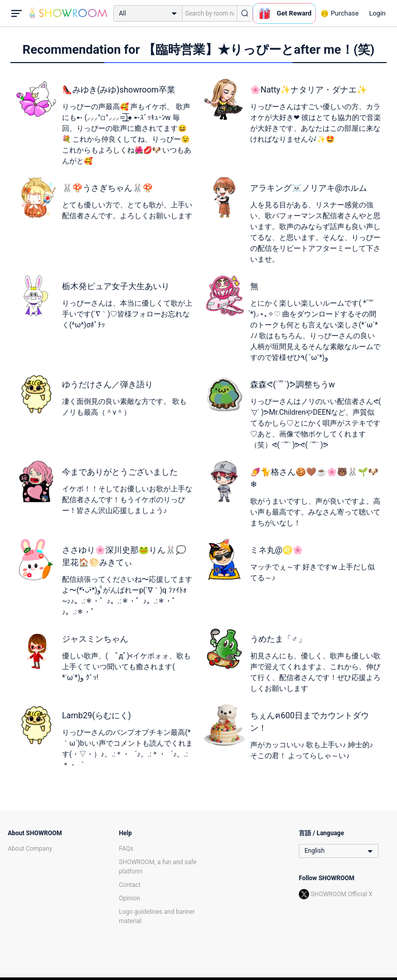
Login (377, 13)
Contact (130, 885)
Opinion (129, 898)
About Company (30, 849)
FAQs (126, 849)
